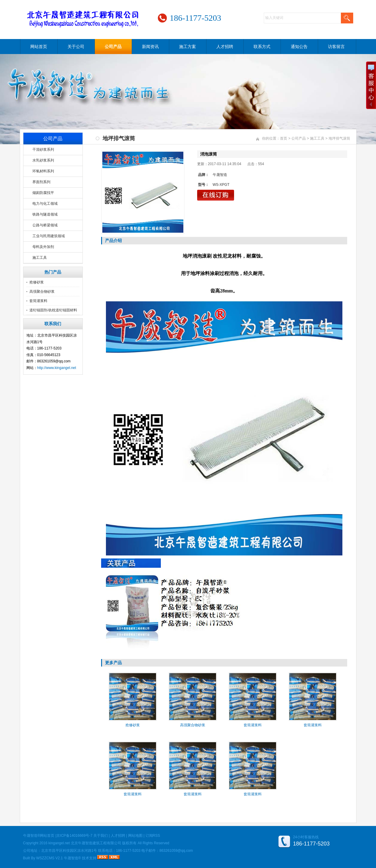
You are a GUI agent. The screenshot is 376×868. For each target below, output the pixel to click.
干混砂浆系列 (43, 150)
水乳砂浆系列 (43, 160)
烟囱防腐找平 (43, 193)
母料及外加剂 (43, 247)
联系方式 (262, 47)
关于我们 (101, 836)
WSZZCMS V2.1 (50, 858)
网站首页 (39, 47)
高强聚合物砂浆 (42, 292)
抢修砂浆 (37, 282)
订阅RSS (153, 836)
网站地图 (135, 836)
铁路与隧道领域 (45, 214)
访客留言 (336, 47)
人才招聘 (225, 47)
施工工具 (40, 258)
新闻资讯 (150, 47)
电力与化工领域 (45, 204)
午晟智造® (72, 858)
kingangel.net (59, 843)
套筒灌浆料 (38, 301)
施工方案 (188, 47)
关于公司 (76, 47)
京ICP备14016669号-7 (74, 836)
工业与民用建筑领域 (49, 236)
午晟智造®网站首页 (39, 836)
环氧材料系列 (43, 171)
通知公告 (299, 47)
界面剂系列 (41, 182)
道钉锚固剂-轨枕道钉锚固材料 (53, 310)
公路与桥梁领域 (45, 225)
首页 (284, 138)
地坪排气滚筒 (339, 138)
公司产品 (113, 47)
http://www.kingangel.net (57, 368)
